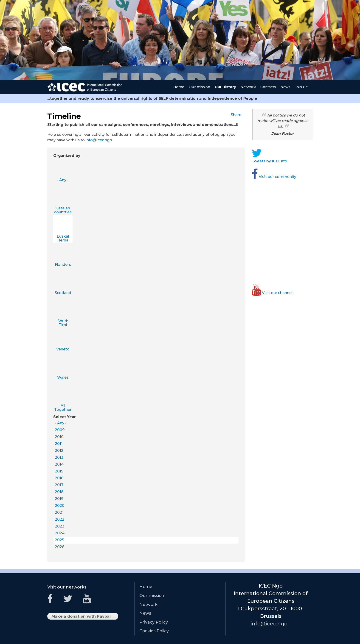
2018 (59, 492)
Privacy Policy (154, 622)
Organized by (67, 156)
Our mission (199, 87)
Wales (63, 377)
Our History (225, 87)
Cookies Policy (154, 631)
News (285, 87)
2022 (60, 519)
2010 (59, 437)
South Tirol (63, 323)
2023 (60, 526)
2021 (59, 512)
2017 (59, 485)
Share (238, 115)
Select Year (65, 417)
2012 (59, 451)
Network (248, 87)
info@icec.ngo (101, 140)
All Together (63, 408)
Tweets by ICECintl (271, 161)
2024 (60, 533)
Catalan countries (63, 210)
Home (179, 87)
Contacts (268, 87)
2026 (60, 547)
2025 (59, 540)
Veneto (63, 349)
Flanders (63, 265)
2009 (60, 430)
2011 (59, 444)
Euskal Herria (63, 238)
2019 (59, 499)
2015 (59, 471)
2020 (60, 506)
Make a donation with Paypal (83, 617)
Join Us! (301, 87)
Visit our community (276, 177)
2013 (59, 457)
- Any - (63, 180)
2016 (59, 478)
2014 (59, 464)
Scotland (63, 293)
